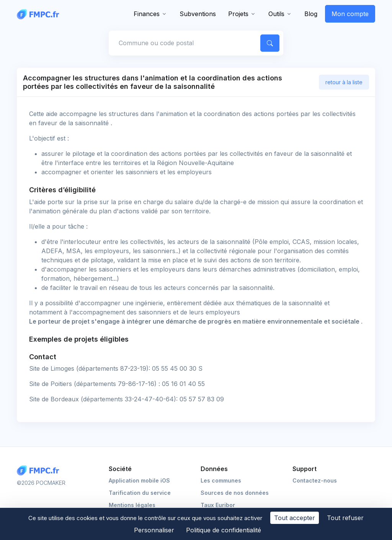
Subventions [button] (198, 14)
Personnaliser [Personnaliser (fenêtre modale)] (154, 530)
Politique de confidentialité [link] (224, 530)
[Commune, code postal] (183, 43)
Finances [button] (147, 14)
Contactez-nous (315, 480)
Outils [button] (276, 14)
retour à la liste (344, 82)
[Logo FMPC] (40, 470)
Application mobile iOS (139, 480)
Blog (311, 14)
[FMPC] (40, 14)
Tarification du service (140, 493)
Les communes (221, 480)
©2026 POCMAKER (41, 483)
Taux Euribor (218, 505)
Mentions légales (132, 505)
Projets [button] (238, 14)
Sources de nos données (235, 493)
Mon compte (350, 14)
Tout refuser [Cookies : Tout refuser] (345, 518)
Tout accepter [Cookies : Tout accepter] (295, 518)
